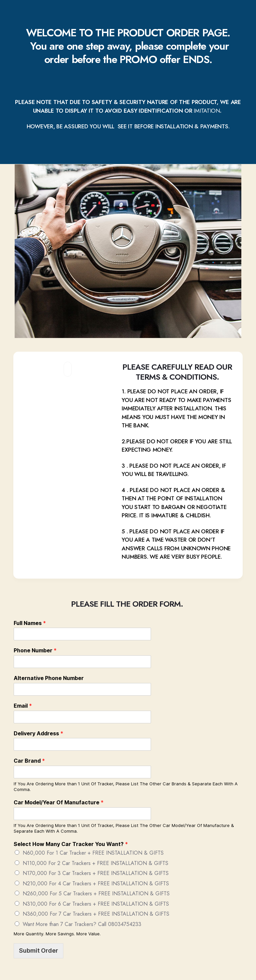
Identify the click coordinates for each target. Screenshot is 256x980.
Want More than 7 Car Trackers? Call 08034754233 (82, 924)
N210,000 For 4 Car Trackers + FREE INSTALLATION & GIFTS (96, 883)
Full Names (30, 623)
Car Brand (29, 761)
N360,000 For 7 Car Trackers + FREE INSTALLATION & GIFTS (96, 914)
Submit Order (38, 950)
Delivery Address (38, 733)
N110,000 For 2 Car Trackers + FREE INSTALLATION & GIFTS (95, 863)
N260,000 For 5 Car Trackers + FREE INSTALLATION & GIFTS (96, 893)
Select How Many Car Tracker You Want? (71, 844)
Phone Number (35, 650)
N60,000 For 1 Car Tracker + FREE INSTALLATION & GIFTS (93, 853)
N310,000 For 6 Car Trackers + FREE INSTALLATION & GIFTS (96, 904)
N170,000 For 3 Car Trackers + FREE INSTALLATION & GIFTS (96, 873)
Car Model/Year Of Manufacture (59, 802)
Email (23, 706)
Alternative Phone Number (49, 678)
